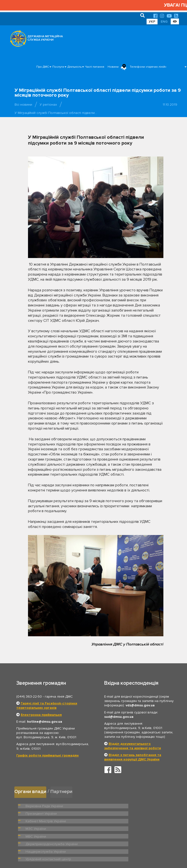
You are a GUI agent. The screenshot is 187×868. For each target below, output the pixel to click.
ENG (164, 22)
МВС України (35, 820)
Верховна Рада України (43, 805)
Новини (113, 67)
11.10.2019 (170, 105)
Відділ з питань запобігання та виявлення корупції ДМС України (133, 757)
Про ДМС (43, 67)
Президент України (119, 805)
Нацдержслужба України (44, 828)
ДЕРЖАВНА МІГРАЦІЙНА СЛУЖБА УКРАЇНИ (45, 38)
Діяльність (75, 67)
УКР (152, 22)
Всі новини (23, 105)
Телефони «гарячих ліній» (148, 67)
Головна (92, 849)
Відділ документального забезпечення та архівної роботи (133, 746)
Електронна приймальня (41, 715)
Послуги (58, 67)
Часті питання (95, 67)
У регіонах (48, 105)
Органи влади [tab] (31, 791)
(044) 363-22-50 (29, 697)
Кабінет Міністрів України (44, 812)
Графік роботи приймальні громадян (47, 755)
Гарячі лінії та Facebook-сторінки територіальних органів (47, 706)
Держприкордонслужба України (129, 820)
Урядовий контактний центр (126, 828)
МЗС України (115, 812)
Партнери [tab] (63, 791)
